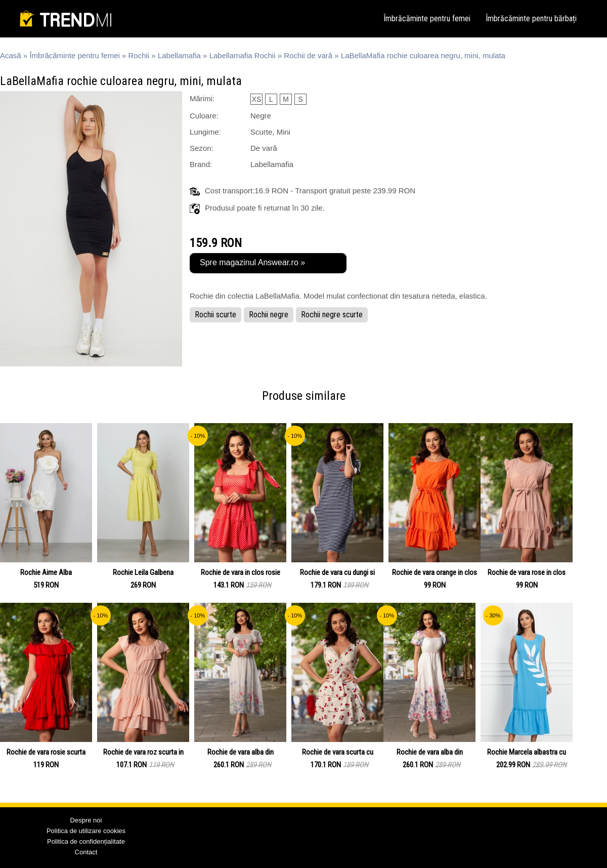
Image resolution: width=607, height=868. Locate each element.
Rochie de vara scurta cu (338, 752)
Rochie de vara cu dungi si (337, 572)
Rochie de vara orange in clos (435, 572)
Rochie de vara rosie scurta (46, 752)
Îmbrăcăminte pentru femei (427, 18)
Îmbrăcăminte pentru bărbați (531, 18)
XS (257, 99)
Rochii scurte (215, 315)
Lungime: (205, 132)
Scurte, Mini (270, 132)
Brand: (201, 164)
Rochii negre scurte (332, 315)
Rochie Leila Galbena (143, 572)
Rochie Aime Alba (46, 572)
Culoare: (204, 116)
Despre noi (86, 820)
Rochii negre (269, 315)
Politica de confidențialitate (86, 841)
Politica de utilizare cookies (86, 831)
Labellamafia (179, 55)
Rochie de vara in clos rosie (241, 572)
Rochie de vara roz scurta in (143, 752)
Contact (86, 852)
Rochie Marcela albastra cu (527, 752)
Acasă (11, 55)
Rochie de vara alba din (241, 752)
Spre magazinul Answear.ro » (252, 262)
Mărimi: (202, 98)
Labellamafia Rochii (243, 55)
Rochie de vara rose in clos (527, 572)
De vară (264, 148)
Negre (261, 116)
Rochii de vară (308, 55)
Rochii (139, 55)
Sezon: (202, 148)
